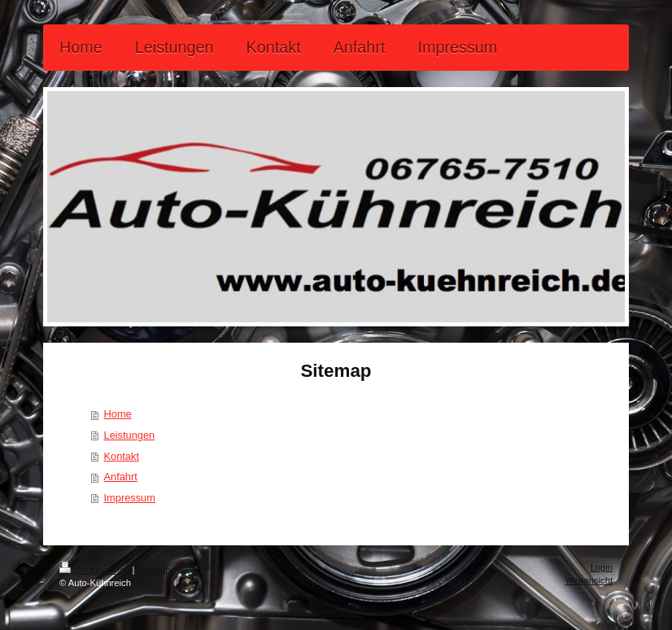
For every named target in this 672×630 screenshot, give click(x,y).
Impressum (130, 498)
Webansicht (589, 580)
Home (118, 414)
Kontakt (122, 456)
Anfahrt (121, 477)
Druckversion (96, 570)
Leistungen (130, 435)
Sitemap (154, 570)
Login (602, 567)
